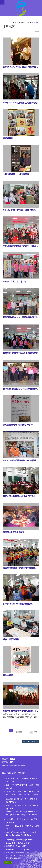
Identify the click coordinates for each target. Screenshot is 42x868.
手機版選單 (2, 2)
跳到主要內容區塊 (1, 1)
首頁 (16, 22)
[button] (32, 732)
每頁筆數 (19, 732)
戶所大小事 (25, 22)
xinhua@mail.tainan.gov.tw (18, 850)
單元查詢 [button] (37, 33)
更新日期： (6, 759)
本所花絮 (35, 22)
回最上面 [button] (35, 741)
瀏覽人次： (6, 762)
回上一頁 (27, 741)
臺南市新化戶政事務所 (21, 8)
